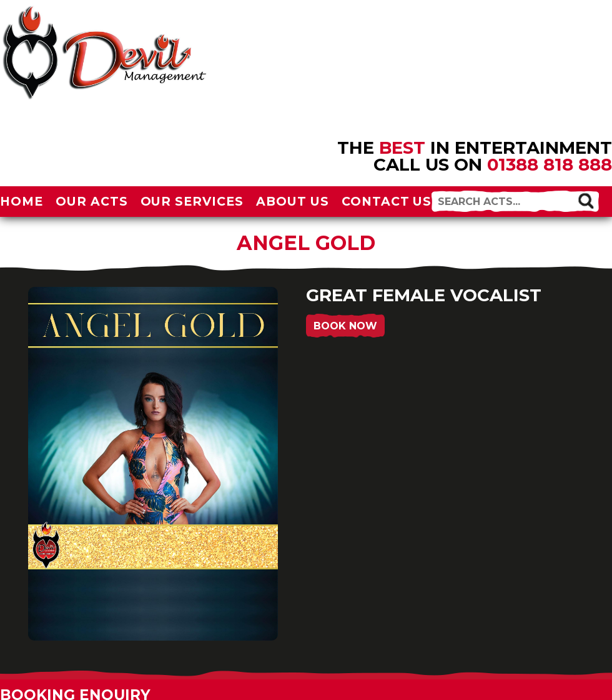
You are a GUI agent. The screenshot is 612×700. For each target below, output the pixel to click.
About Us (293, 201)
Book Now (345, 326)
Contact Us (387, 201)
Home (22, 201)
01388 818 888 (550, 164)
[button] (586, 201)
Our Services (192, 201)
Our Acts (92, 201)
